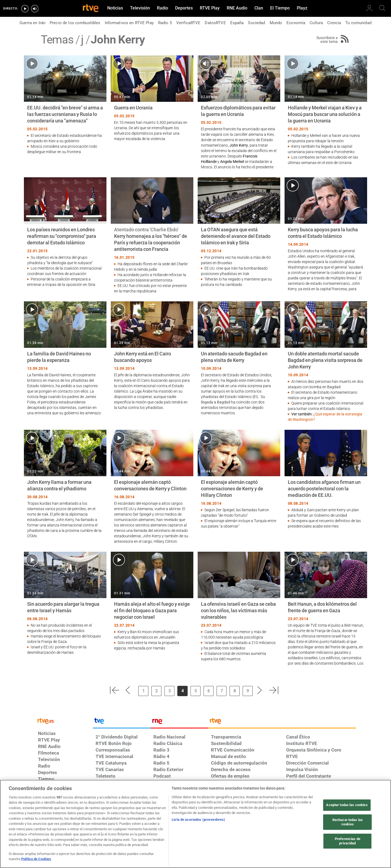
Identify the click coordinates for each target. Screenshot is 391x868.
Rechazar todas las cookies (348, 822)
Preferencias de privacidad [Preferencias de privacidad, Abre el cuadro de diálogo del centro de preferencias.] (348, 841)
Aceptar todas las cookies (347, 805)
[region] (195, 824)
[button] (114, 690)
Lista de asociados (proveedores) (198, 820)
